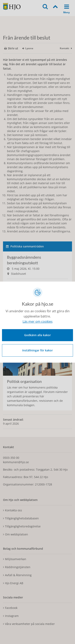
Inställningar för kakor (37, 350)
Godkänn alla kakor (37, 335)
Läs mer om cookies (38, 321)
